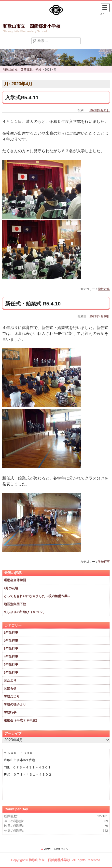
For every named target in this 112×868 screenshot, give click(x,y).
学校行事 (104, 289)
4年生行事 (11, 657)
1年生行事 (11, 633)
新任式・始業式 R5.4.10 (33, 304)
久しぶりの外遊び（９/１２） (25, 612)
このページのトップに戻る (56, 849)
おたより (10, 680)
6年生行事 (11, 673)
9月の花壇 (11, 588)
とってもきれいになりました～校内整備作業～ (37, 596)
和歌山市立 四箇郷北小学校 (32, 26)
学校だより (12, 696)
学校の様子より (15, 704)
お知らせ (10, 688)
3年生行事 (11, 648)
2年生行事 (11, 641)
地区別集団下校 (15, 604)
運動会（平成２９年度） (21, 720)
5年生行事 (11, 664)
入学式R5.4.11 (22, 97)
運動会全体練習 (15, 580)
